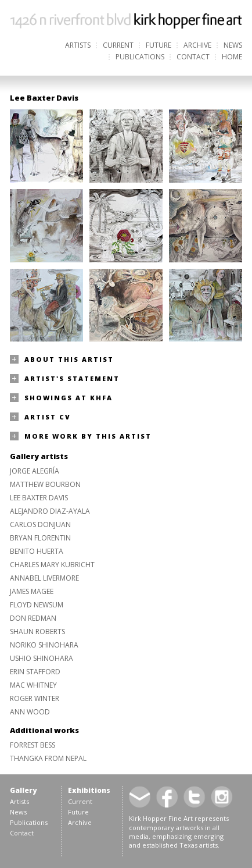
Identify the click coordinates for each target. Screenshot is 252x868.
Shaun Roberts (37, 632)
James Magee (32, 591)
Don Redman (33, 618)
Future (159, 45)
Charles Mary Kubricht (52, 565)
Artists (78, 45)
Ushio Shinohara (42, 658)
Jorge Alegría (35, 471)
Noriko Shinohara (44, 645)
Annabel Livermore (44, 578)
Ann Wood (30, 712)
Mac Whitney (33, 685)
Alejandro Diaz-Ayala (50, 511)
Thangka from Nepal (48, 758)
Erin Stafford (35, 672)
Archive (197, 45)
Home (232, 57)
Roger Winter (35, 698)
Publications (140, 57)
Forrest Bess (33, 745)
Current (118, 45)
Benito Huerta (37, 551)
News (233, 45)
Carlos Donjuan (40, 524)
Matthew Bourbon (45, 484)
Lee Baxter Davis (39, 498)
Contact (193, 57)
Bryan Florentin (40, 538)
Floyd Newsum (37, 605)
